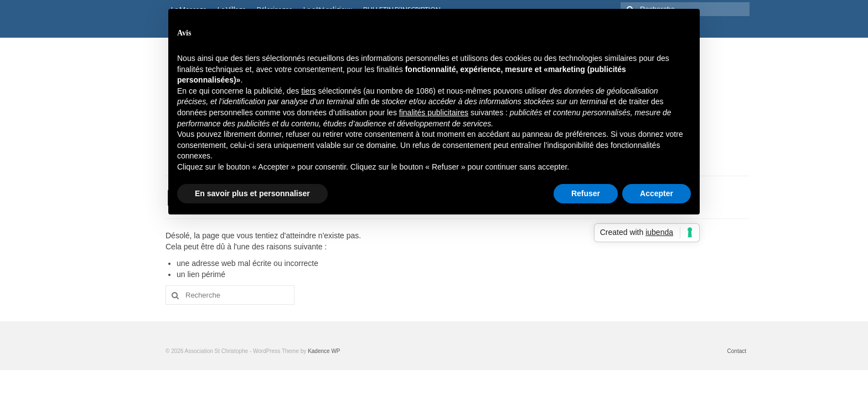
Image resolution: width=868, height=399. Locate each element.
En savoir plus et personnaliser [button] (252, 193)
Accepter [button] (657, 193)
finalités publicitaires (434, 112)
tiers (308, 91)
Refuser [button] (586, 193)
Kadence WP (324, 351)
